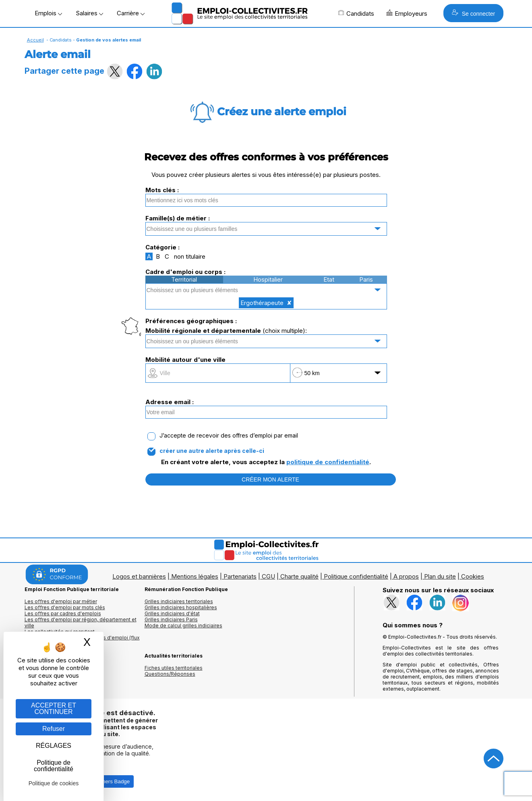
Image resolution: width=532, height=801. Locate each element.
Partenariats (240, 576)
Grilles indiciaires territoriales (179, 601)
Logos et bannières (139, 576)
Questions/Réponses (170, 674)
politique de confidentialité (328, 462)
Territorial (184, 279)
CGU (268, 576)
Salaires (89, 13)
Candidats (356, 13)
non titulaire (190, 256)
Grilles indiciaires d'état (172, 613)
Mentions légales (195, 576)
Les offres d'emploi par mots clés (65, 607)
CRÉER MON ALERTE (270, 479)
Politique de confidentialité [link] (54, 766)
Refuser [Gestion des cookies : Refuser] (54, 729)
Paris (366, 279)
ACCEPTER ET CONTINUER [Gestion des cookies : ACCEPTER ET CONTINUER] (54, 709)
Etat (329, 279)
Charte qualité (299, 576)
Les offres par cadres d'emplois (63, 613)
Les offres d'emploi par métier (61, 601)
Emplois (48, 13)
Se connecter (473, 13)
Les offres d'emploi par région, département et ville (81, 623)
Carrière (131, 13)
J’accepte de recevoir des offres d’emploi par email (229, 436)
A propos (406, 576)
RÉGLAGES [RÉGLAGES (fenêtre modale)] (54, 746)
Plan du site (440, 576)
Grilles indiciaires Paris (171, 619)
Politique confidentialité (356, 576)
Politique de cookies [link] (54, 783)
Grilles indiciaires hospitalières (181, 607)
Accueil (35, 40)
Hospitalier (268, 279)
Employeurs (407, 13)
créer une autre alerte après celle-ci (212, 451)
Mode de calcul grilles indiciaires (183, 626)
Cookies (473, 576)
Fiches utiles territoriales (174, 668)
